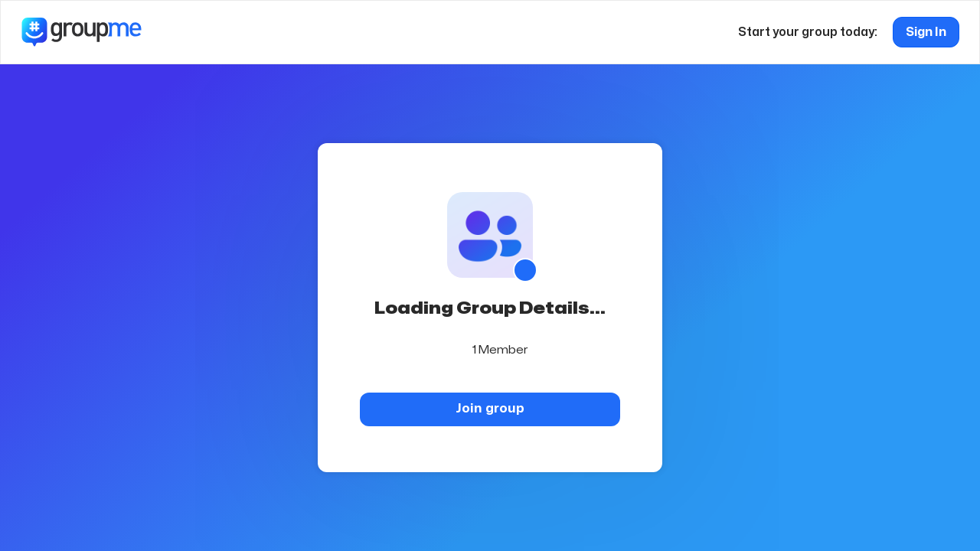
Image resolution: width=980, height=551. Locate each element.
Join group (490, 408)
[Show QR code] (525, 270)
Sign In (926, 32)
